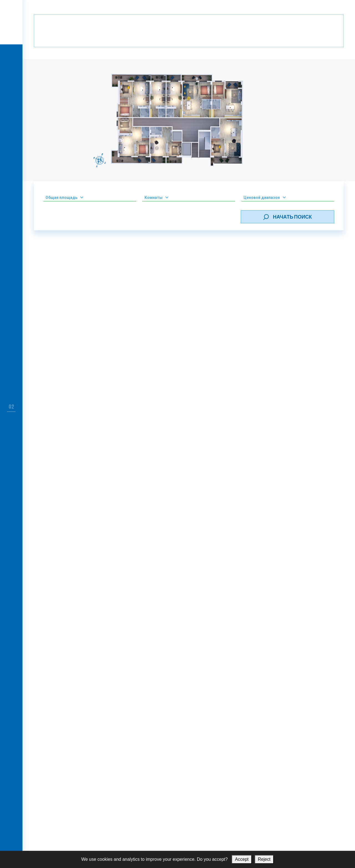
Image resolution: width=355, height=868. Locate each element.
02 (11, 406)
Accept (242, 859)
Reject (264, 859)
